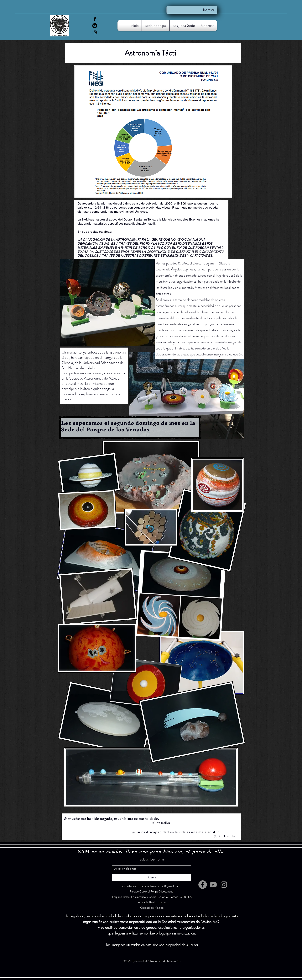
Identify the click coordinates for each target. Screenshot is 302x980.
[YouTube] (95, 26)
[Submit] (152, 878)
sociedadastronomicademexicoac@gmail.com (151, 886)
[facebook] (95, 19)
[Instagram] (95, 32)
